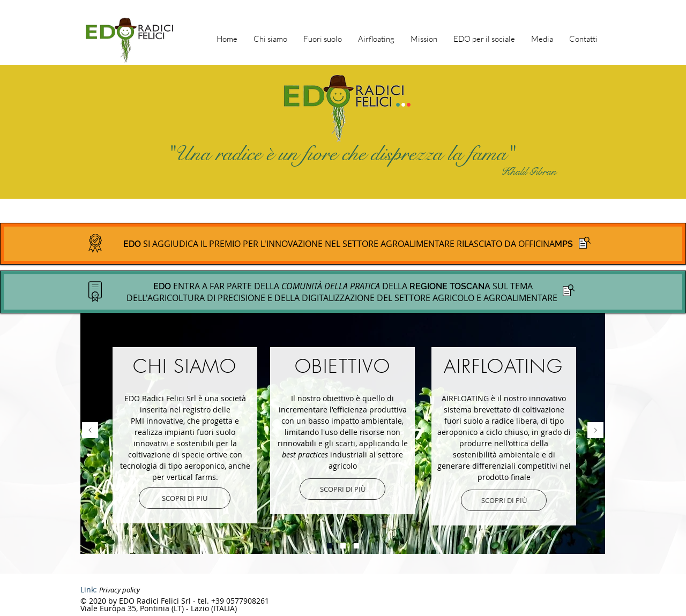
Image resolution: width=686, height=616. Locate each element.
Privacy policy (120, 590)
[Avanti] (595, 431)
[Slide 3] (343, 546)
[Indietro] (90, 431)
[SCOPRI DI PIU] (185, 498)
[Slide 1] (330, 546)
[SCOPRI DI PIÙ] (342, 489)
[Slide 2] (356, 546)
